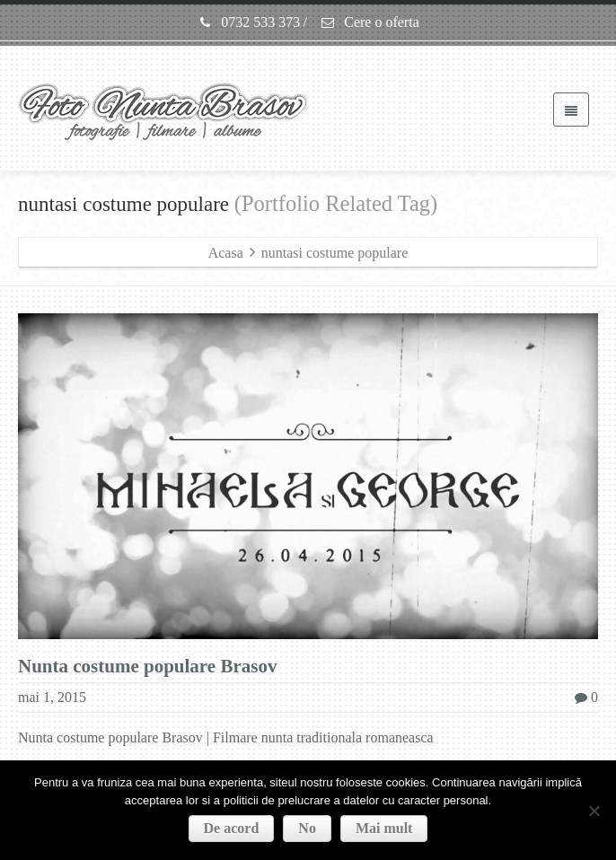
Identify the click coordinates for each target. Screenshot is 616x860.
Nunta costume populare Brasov (147, 666)
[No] (594, 811)
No (307, 828)
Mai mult (384, 828)
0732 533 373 (248, 22)
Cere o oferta (370, 22)
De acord (232, 828)
